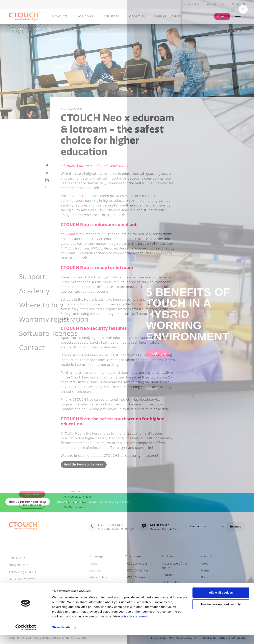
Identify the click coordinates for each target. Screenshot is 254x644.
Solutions (85, 16)
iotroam (118, 277)
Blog (63, 109)
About (93, 564)
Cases (203, 585)
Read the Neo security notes (85, 465)
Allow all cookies (221, 602)
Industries (111, 16)
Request (236, 527)
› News (203, 564)
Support (211, 4)
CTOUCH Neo (78, 196)
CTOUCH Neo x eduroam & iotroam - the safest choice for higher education (84, 29)
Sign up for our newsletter (29, 503)
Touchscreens (135, 557)
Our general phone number (114, 527)
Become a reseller (101, 585)
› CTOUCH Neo (135, 578)
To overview (237, 31)
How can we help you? (164, 527)
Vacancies (95, 571)
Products (60, 16)
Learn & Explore (168, 16)
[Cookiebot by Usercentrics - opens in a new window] (26, 636)
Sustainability (190, 4)
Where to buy (98, 578)
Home (13, 29)
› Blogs (203, 578)
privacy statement (134, 625)
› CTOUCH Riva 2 (136, 564)
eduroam (68, 234)
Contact (222, 16)
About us (137, 16)
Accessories (134, 585)
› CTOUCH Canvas (137, 571)
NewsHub (26, 29)
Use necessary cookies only (221, 613)
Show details (61, 636)
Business (168, 557)
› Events (204, 571)
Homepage (96, 557)
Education (169, 575)
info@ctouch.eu (19, 565)
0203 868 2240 (19, 558)
